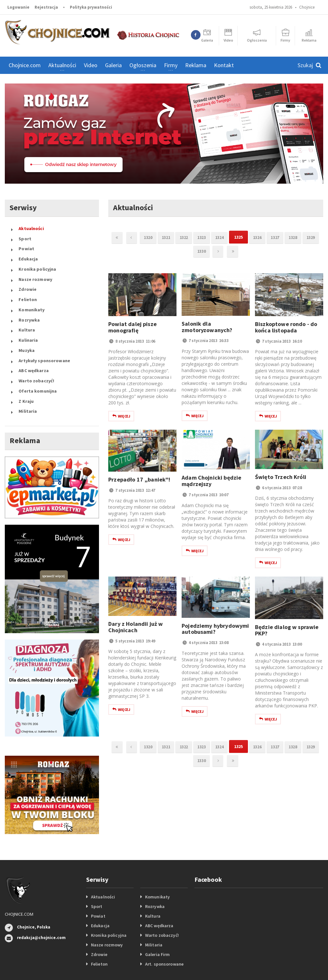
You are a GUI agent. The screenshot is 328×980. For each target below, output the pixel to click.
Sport (25, 236)
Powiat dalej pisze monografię (132, 328)
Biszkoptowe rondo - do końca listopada (286, 328)
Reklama (196, 65)
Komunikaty (31, 294)
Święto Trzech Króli (280, 478)
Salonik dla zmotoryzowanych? (207, 328)
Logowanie (18, 7)
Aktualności (31, 227)
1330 (209, 252)
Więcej (121, 417)
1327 (291, 237)
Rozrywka (29, 302)
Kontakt (224, 65)
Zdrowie (27, 277)
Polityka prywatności (91, 7)
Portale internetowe (202, 964)
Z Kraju (26, 369)
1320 (152, 237)
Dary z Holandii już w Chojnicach (135, 628)
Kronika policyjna (37, 261)
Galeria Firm (157, 920)
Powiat (26, 244)
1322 (192, 237)
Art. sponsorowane (164, 929)
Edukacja (28, 252)
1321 (172, 237)
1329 (190, 252)
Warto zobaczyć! (36, 352)
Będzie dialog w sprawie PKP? (286, 631)
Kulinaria (28, 319)
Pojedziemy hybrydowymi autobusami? (215, 630)
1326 (271, 237)
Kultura (27, 311)
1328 (310, 237)
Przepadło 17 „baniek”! (139, 481)
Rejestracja (46, 7)
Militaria (28, 377)
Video (91, 65)
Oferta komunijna (37, 361)
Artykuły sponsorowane (44, 336)
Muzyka (26, 327)
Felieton (28, 286)
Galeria (113, 65)
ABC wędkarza (33, 344)
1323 (211, 237)
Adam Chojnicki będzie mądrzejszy (211, 482)
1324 (231, 237)
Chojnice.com (25, 65)
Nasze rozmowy (35, 269)
